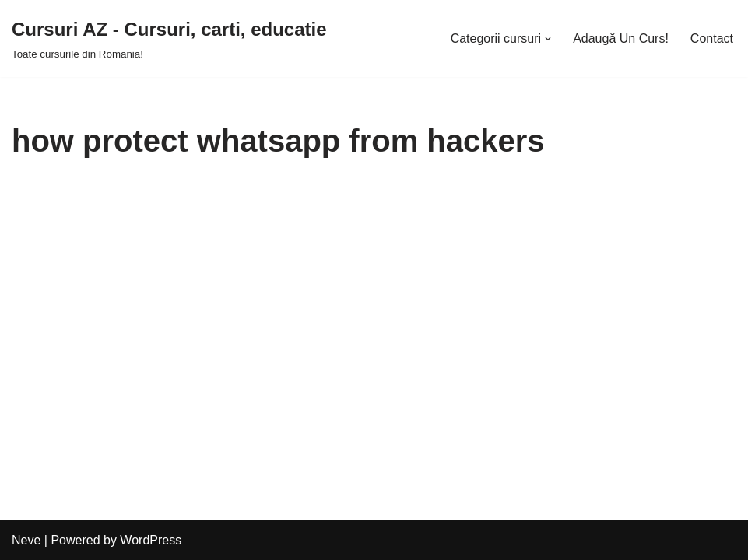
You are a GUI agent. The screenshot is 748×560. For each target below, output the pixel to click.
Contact (712, 38)
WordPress (151, 540)
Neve (26, 540)
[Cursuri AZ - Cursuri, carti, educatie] (169, 38)
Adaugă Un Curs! (621, 38)
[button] (548, 39)
